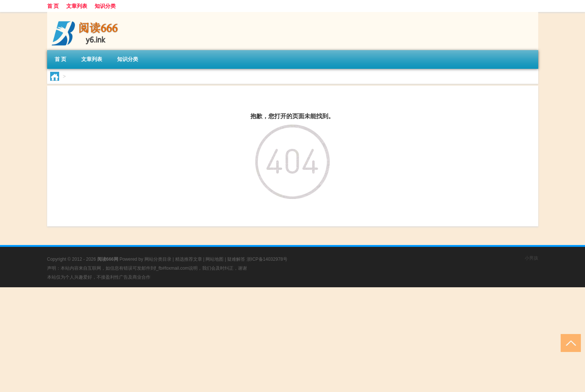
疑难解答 (236, 259)
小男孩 (531, 258)
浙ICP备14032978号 (267, 259)
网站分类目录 (158, 259)
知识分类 (105, 6)
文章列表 (77, 6)
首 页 (53, 6)
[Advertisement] (225, 340)
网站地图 (214, 259)
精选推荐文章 (189, 259)
